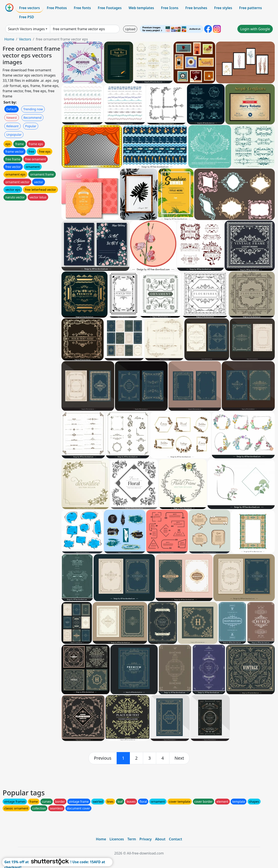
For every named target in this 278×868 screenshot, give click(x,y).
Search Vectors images (26, 29)
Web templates (141, 8)
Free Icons (170, 8)
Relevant (12, 126)
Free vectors (29, 8)
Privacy (146, 839)
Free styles (223, 8)
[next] (179, 758)
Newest (12, 118)
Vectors (25, 39)
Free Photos (57, 8)
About (160, 839)
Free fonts (82, 8)
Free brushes (196, 8)
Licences (117, 839)
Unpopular (14, 135)
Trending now (33, 109)
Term (132, 839)
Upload (130, 29)
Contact (176, 839)
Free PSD (26, 17)
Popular (31, 126)
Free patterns (251, 8)
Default (12, 109)
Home (9, 39)
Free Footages (110, 8)
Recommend (32, 118)
